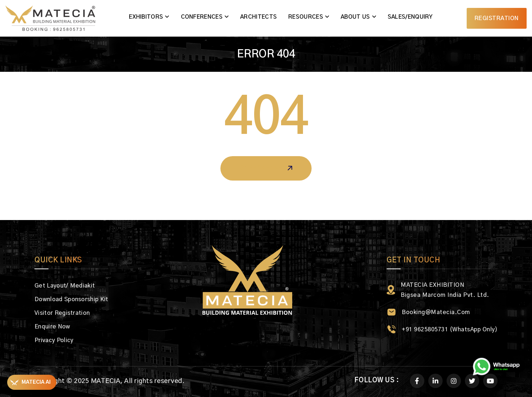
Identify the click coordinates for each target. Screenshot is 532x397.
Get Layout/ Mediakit (65, 286)
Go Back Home (266, 168)
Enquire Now (52, 327)
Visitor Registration (62, 313)
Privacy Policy (54, 340)
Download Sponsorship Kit (71, 299)
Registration (497, 18)
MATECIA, (107, 381)
